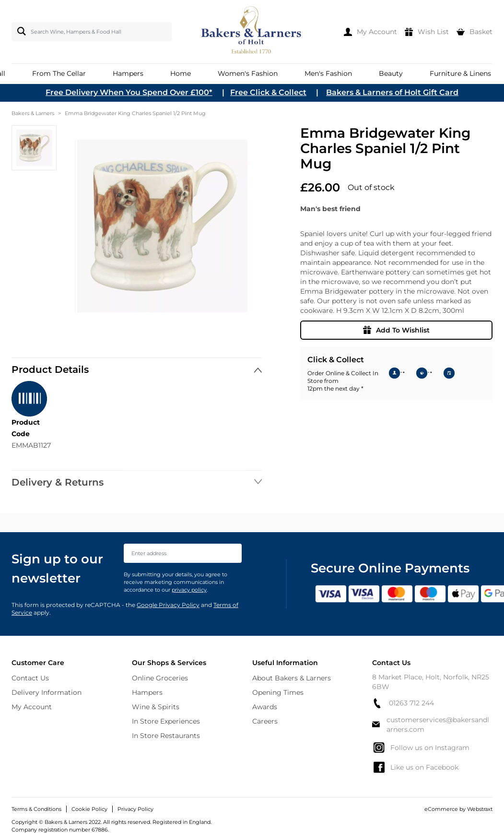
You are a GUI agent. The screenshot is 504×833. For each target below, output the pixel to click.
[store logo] (252, 32)
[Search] (20, 31)
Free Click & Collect (268, 92)
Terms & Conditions (36, 809)
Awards (265, 707)
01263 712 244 (403, 703)
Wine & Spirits (156, 707)
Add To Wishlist (396, 330)
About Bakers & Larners (292, 678)
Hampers (147, 692)
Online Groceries (160, 678)
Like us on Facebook (415, 767)
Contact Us (30, 678)
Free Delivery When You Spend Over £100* (129, 92)
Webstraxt (480, 809)
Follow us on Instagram (421, 748)
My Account (32, 707)
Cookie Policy (89, 809)
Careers (265, 721)
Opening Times (278, 692)
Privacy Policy (135, 809)
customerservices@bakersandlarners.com (431, 725)
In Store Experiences (166, 721)
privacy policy (189, 590)
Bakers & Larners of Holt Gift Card (392, 92)
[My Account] (370, 32)
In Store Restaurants (166, 736)
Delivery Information (47, 692)
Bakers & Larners (33, 113)
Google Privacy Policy (168, 605)
